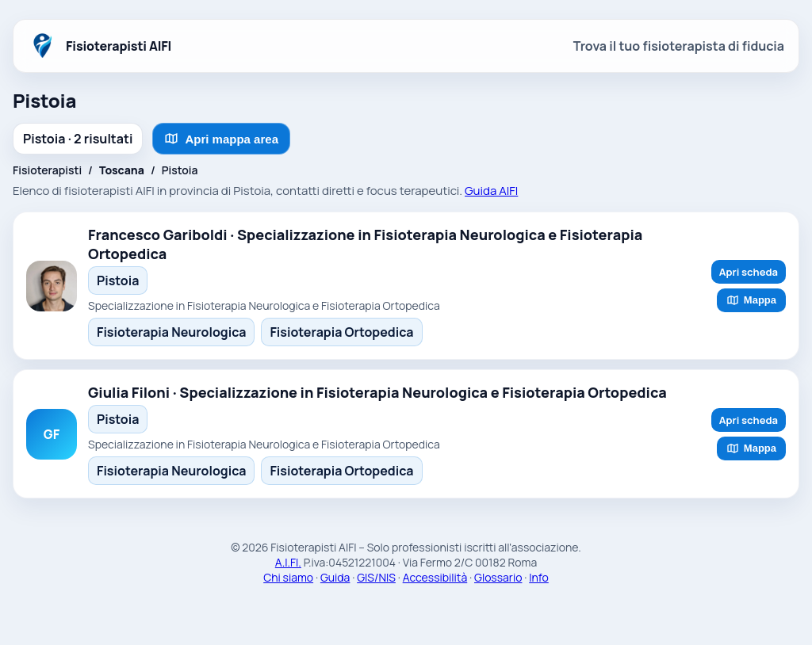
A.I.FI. (288, 562)
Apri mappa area (221, 139)
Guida (335, 577)
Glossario (498, 577)
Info (539, 577)
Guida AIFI (491, 191)
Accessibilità (435, 577)
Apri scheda (749, 272)
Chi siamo (288, 577)
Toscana (122, 170)
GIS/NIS (376, 577)
